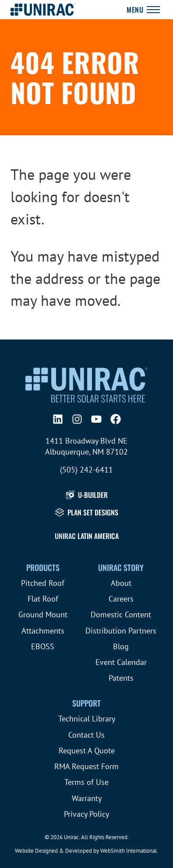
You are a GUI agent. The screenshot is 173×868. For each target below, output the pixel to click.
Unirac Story (121, 567)
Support (86, 703)
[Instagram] (77, 419)
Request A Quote (87, 751)
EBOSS (43, 646)
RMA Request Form (86, 766)
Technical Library (87, 719)
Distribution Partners (121, 631)
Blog (121, 646)
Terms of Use (86, 782)
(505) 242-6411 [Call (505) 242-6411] (86, 470)
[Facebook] (116, 419)
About (121, 583)
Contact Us (86, 735)
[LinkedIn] (58, 419)
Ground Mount (43, 614)
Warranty (87, 798)
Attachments (43, 631)
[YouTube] (96, 419)
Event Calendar (121, 662)
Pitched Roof (43, 583)
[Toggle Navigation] (143, 10)
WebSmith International (129, 851)
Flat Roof (43, 599)
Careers (121, 599)
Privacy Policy (86, 814)
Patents (121, 678)
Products (43, 567)
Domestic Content (121, 614)
